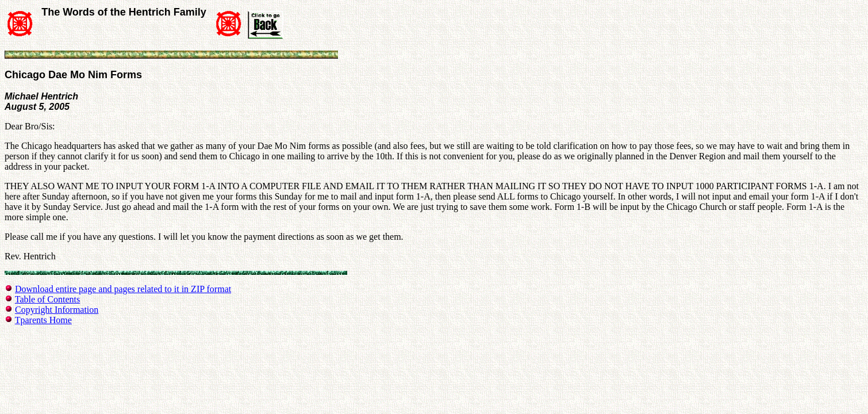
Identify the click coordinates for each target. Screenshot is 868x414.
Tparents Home (43, 320)
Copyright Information (57, 310)
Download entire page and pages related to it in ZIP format (123, 289)
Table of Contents (48, 299)
